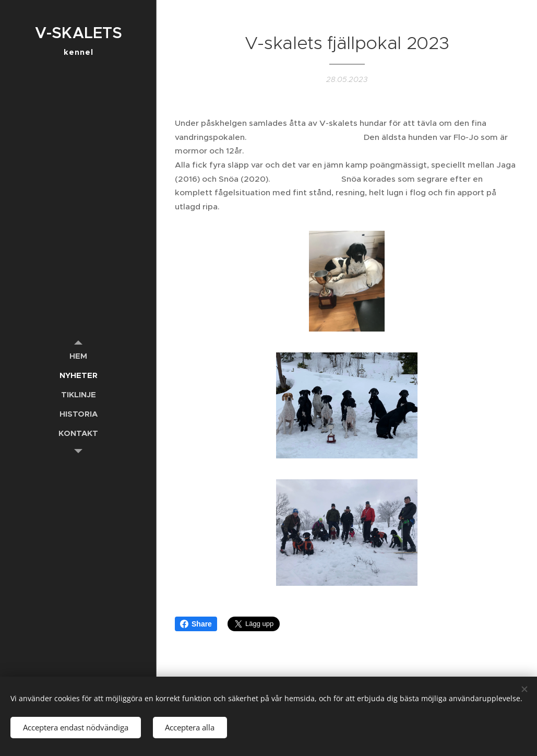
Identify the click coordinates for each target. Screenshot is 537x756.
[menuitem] (78, 356)
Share (196, 624)
